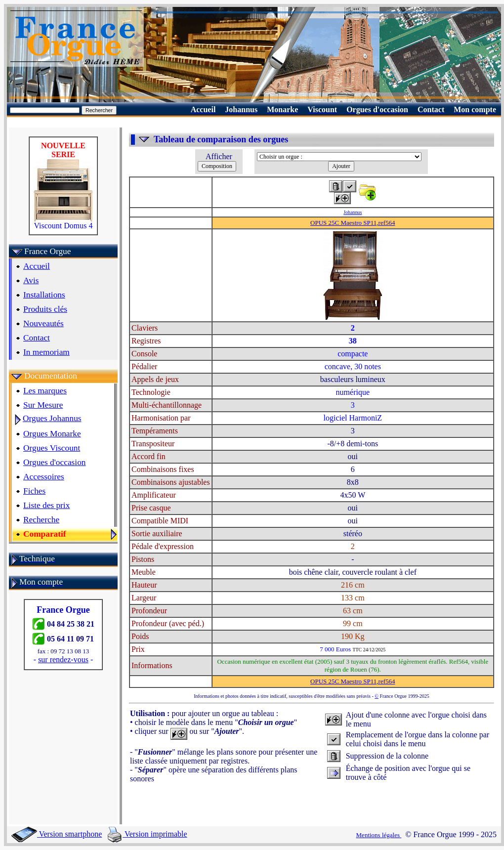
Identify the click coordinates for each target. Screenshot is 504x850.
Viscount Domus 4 (63, 222)
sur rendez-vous (63, 659)
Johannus (353, 212)
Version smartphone (57, 834)
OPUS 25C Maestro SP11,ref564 (353, 223)
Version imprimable (147, 834)
